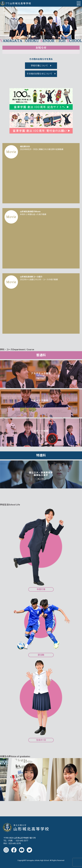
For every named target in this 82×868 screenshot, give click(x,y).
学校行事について (39, 66)
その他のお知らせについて (39, 74)
